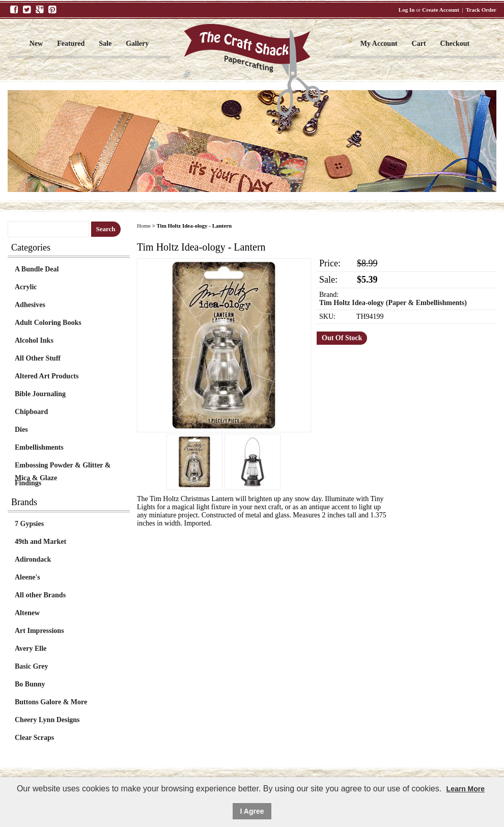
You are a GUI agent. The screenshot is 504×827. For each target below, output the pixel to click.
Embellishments (39, 447)
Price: (330, 263)
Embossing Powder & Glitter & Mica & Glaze (63, 466)
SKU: (327, 316)
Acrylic (26, 287)
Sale (105, 44)
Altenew (27, 613)
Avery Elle (31, 649)
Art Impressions (39, 631)
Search (106, 229)
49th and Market (40, 542)
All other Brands (40, 595)
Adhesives (30, 305)
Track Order (481, 10)
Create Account (441, 10)
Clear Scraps (34, 738)
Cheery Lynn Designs (47, 720)
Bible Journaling (40, 394)
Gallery (137, 44)
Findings (28, 483)
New (36, 44)
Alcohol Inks (34, 340)
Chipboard (31, 412)
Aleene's (27, 577)
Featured (71, 44)
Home (144, 226)
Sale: (328, 280)
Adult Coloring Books (48, 323)
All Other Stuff (38, 358)
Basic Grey (31, 666)
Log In (407, 10)
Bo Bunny (30, 684)
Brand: (329, 295)
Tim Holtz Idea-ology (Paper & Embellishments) (393, 303)
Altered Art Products (47, 376)
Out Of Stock (342, 338)
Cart (419, 44)
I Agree (252, 811)
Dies (21, 430)
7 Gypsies (29, 524)
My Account (379, 44)
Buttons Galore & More (51, 702)
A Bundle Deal (37, 269)
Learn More (466, 789)
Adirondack (33, 559)
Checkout (455, 44)
